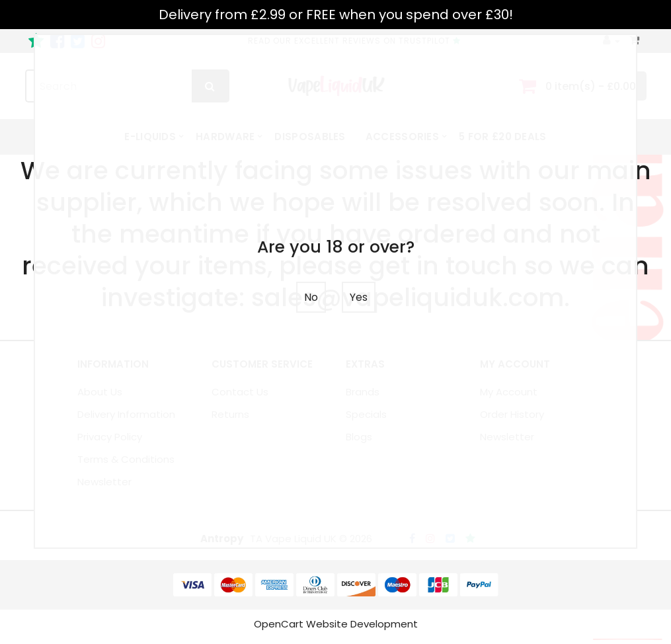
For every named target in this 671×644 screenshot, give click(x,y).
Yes (359, 297)
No (311, 297)
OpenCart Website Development (336, 629)
